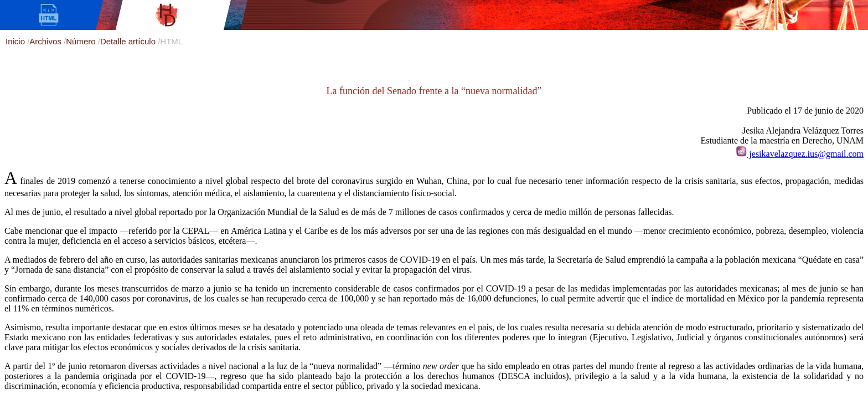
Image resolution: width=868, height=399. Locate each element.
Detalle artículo (129, 41)
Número (82, 41)
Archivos (46, 41)
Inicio (16, 41)
